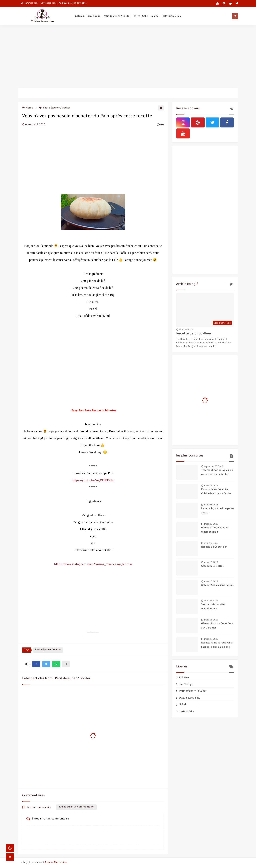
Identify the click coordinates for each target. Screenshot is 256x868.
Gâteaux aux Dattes (212, 566)
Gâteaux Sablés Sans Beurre (217, 586)
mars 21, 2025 (211, 639)
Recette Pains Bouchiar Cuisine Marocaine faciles (216, 492)
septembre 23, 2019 (214, 466)
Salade (155, 16)
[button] (36, 664)
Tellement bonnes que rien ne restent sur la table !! (217, 473)
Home (28, 108)
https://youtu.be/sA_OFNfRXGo (93, 481)
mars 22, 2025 (211, 562)
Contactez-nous (48, 3)
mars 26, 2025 (211, 524)
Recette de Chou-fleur (194, 334)
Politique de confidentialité (72, 3)
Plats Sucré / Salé (172, 16)
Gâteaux (80, 16)
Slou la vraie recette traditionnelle (213, 607)
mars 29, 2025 (211, 485)
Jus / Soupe (94, 16)
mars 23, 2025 (211, 620)
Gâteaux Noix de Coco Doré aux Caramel (217, 626)
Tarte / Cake (141, 16)
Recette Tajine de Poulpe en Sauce (217, 511)
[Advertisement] (128, 56)
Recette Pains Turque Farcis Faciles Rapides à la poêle (217, 645)
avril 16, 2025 (186, 329)
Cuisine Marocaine (56, 863)
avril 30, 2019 (211, 601)
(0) (160, 125)
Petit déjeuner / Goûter (117, 16)
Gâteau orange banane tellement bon (215, 530)
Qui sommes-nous (29, 3)
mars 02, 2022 (211, 505)
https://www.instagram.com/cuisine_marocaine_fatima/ (93, 565)
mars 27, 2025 (211, 581)
